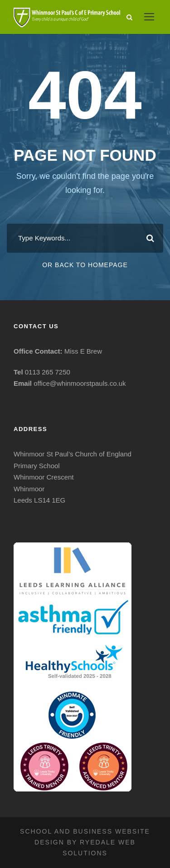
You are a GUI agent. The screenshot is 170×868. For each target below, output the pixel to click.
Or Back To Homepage (85, 265)
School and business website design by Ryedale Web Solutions (85, 842)
